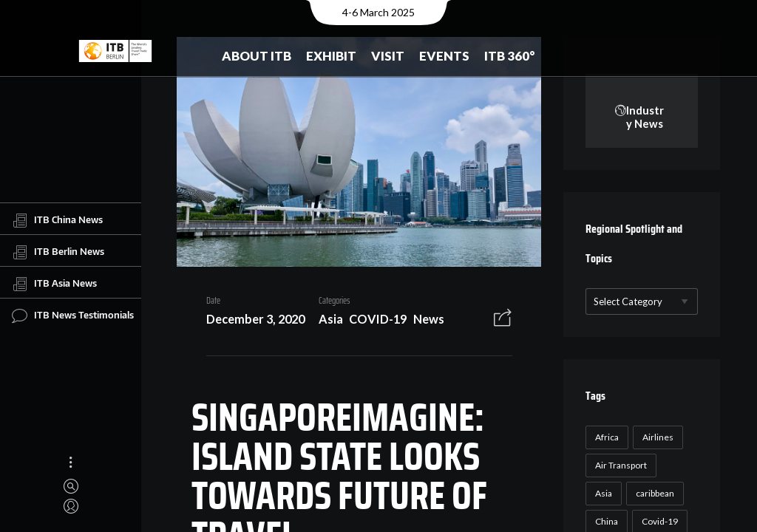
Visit (388, 56)
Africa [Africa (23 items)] (605, 438)
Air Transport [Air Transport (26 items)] (619, 466)
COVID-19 (373, 321)
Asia (325, 321)
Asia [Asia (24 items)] (602, 494)
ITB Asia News (54, 284)
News (423, 321)
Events (444, 56)
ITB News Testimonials (73, 316)
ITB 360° (510, 56)
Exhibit (331, 56)
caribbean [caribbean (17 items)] (654, 494)
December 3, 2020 (249, 321)
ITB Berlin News (58, 252)
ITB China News (57, 220)
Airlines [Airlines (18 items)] (656, 438)
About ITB (257, 56)
